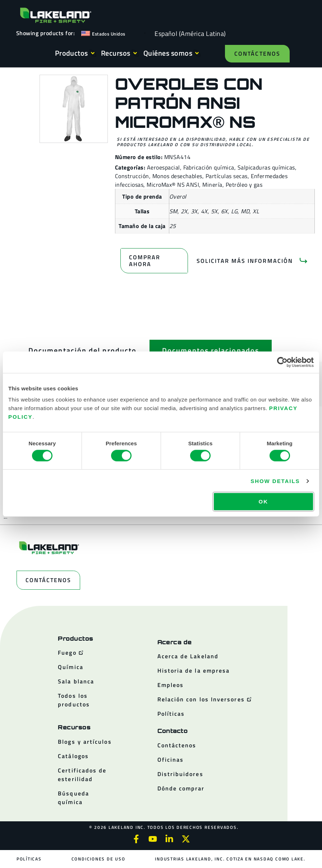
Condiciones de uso (98, 859)
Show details (275, 481)
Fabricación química (209, 167)
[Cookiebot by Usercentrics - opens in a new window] (282, 362)
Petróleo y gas (244, 185)
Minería (212, 185)
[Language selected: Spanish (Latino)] (188, 33)
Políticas (29, 859)
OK (263, 502)
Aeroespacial (164, 167)
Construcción (132, 176)
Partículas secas (227, 176)
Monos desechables (177, 176)
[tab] (82, 351)
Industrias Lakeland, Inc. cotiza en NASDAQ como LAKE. (230, 859)
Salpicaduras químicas (266, 167)
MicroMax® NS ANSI (173, 185)
